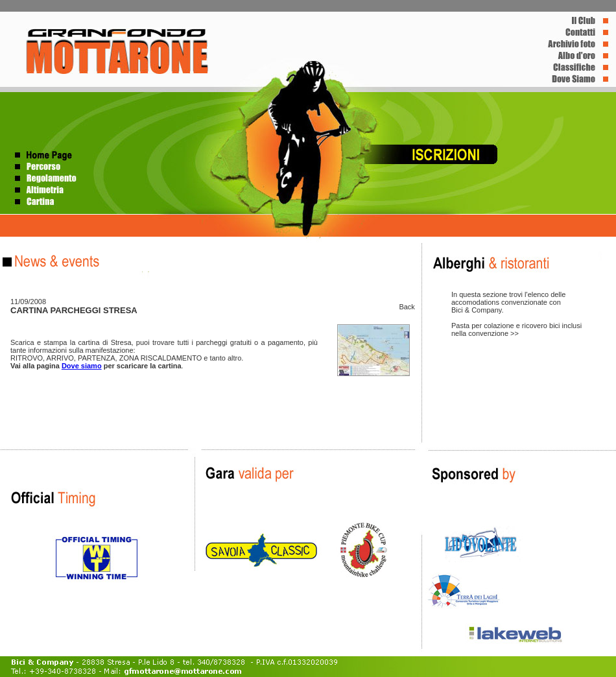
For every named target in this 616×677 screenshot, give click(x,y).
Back (407, 307)
